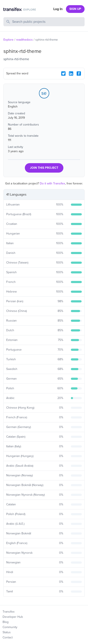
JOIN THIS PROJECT (44, 168)
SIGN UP (75, 9)
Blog (6, 622)
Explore (8, 40)
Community (10, 627)
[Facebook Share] (79, 74)
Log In (58, 9)
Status (7, 632)
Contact (8, 637)
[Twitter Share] (63, 74)
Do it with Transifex (52, 183)
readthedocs (24, 40)
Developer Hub (13, 617)
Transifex (9, 612)
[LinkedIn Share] (71, 74)
